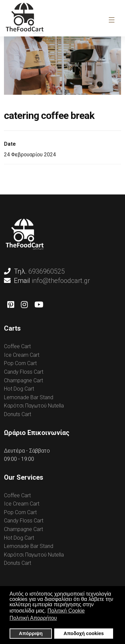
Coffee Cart (17, 346)
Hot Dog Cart (19, 389)
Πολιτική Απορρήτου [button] (33, 618)
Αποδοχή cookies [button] (83, 633)
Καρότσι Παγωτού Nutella (34, 406)
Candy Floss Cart (24, 372)
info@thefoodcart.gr (61, 281)
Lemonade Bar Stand (29, 397)
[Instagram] (24, 305)
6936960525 (47, 271)
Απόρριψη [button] (31, 633)
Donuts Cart (18, 414)
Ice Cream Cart (22, 355)
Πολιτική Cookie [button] (66, 611)
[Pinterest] (11, 305)
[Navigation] (111, 20)
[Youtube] (39, 305)
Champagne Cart (23, 380)
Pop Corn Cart (20, 363)
